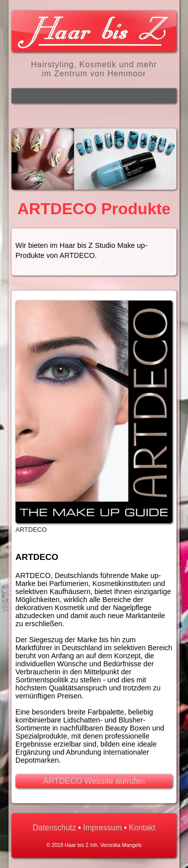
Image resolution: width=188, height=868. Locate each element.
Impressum (103, 828)
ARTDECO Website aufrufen (94, 781)
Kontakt (142, 828)
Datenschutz (54, 828)
